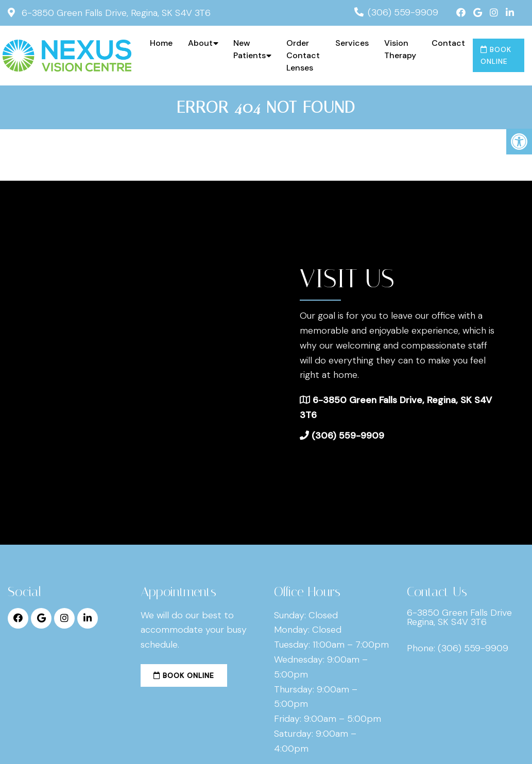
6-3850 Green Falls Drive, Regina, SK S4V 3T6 (115, 13)
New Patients (250, 49)
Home (161, 43)
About (200, 43)
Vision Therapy (400, 49)
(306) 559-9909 (403, 12)
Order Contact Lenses (303, 55)
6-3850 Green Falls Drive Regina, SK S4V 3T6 (459, 617)
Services (352, 43)
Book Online (496, 55)
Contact (448, 43)
